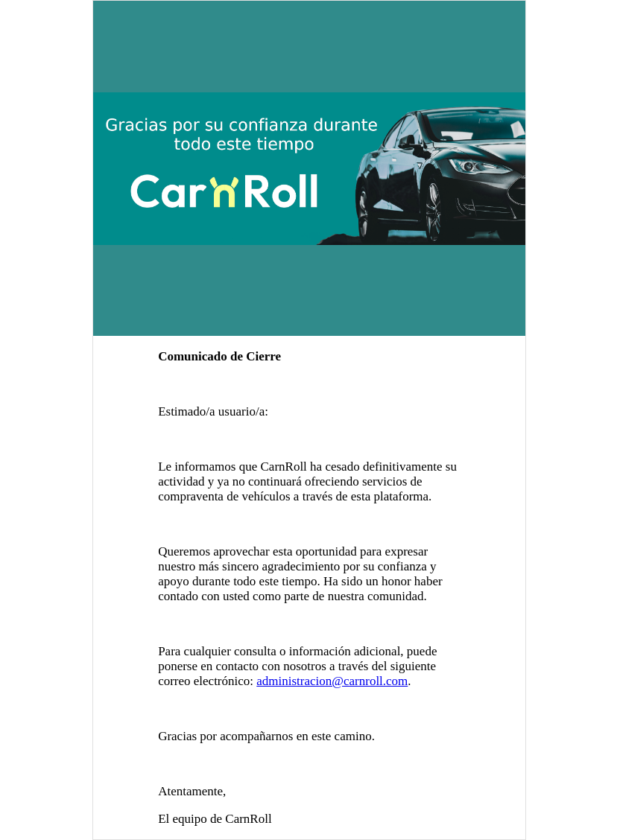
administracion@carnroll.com (332, 681)
